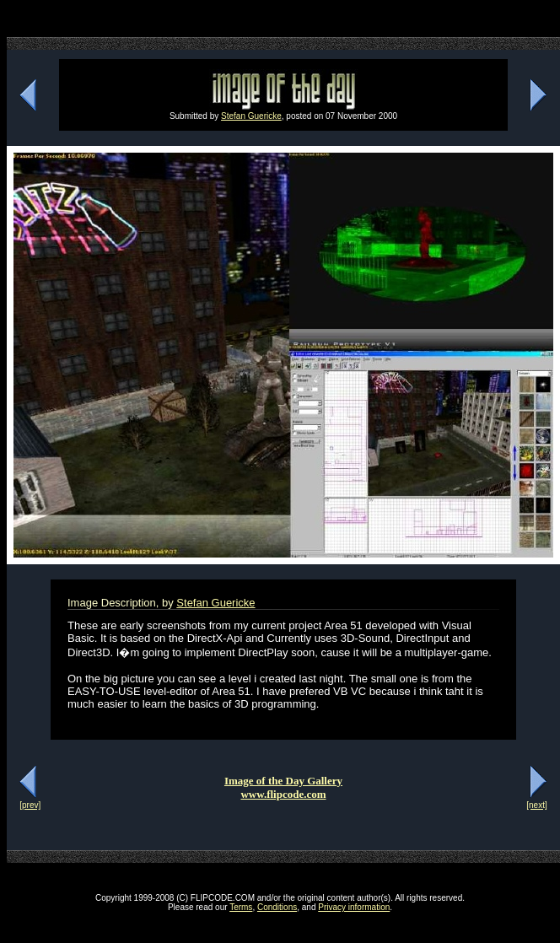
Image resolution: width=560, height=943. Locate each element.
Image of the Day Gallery (283, 781)
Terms (241, 907)
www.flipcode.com (283, 794)
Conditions (277, 907)
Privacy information (354, 907)
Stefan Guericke (251, 116)
